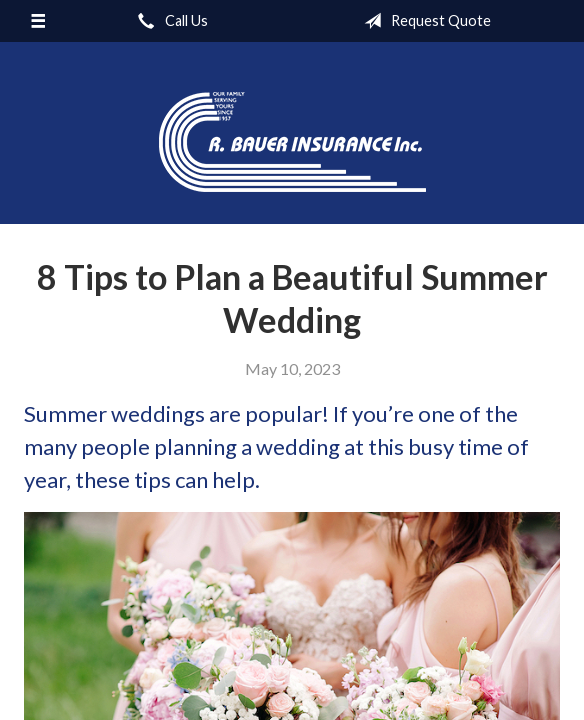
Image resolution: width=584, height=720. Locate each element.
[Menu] (38, 21)
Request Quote (423, 21)
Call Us (169, 21)
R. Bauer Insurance (292, 142)
